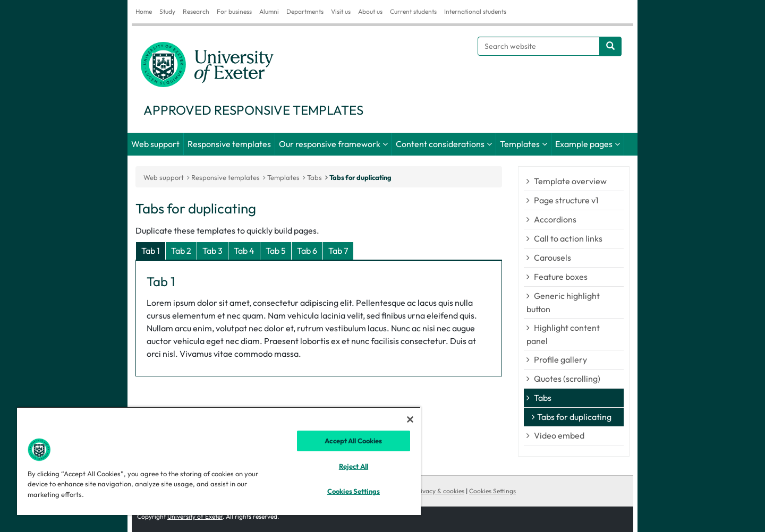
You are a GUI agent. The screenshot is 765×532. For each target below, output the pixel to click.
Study (167, 11)
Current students (413, 11)
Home (144, 11)
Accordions (555, 219)
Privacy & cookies (439, 491)
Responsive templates (229, 144)
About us (370, 11)
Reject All (354, 466)
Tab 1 (151, 251)
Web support (155, 144)
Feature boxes (561, 277)
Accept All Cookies (353, 441)
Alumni (269, 11)
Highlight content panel (563, 334)
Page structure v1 (566, 200)
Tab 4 (244, 251)
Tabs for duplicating (360, 177)
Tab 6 (307, 251)
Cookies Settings (492, 491)
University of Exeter (195, 516)
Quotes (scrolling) (567, 379)
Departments (305, 11)
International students (475, 11)
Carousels (552, 258)
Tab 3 (212, 251)
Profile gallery (560, 359)
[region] (219, 461)
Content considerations (440, 144)
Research (196, 11)
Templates (520, 144)
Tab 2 (181, 251)
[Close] (410, 419)
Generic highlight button (563, 302)
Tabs (543, 398)
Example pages (584, 144)
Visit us (341, 11)
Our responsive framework (330, 144)
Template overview (570, 181)
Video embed (559, 435)
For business (234, 11)
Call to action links (568, 238)
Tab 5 (276, 251)
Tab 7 (338, 251)
